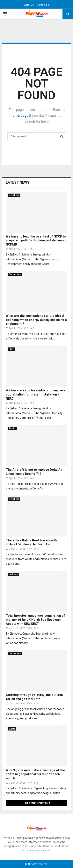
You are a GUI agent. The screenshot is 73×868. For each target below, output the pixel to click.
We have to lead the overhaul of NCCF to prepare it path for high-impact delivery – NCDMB (36, 241)
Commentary (15, 274)
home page (19, 116)
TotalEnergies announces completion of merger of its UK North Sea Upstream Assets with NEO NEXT (35, 620)
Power (12, 349)
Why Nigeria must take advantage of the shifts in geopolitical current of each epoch (35, 774)
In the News (14, 195)
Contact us (43, 5)
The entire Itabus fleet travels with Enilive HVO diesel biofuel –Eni (31, 542)
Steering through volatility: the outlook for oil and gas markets (34, 697)
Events (12, 729)
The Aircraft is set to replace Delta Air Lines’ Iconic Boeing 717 (34, 472)
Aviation (12, 428)
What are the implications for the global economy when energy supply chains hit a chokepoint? (36, 320)
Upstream (13, 574)
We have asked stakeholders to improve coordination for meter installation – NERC (36, 394)
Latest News (18, 182)
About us (29, 5)
